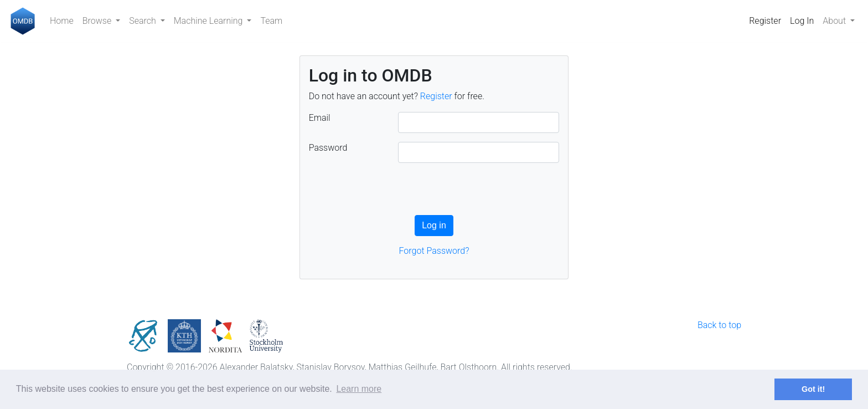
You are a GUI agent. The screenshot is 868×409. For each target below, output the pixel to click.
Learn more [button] (359, 389)
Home (62, 21)
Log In (802, 21)
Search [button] (143, 21)
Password (328, 148)
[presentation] (393, 193)
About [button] (835, 21)
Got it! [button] (813, 389)
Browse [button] (98, 21)
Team (271, 21)
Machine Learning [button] (210, 21)
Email (320, 118)
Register (765, 21)
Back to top (719, 325)
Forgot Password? (434, 251)
